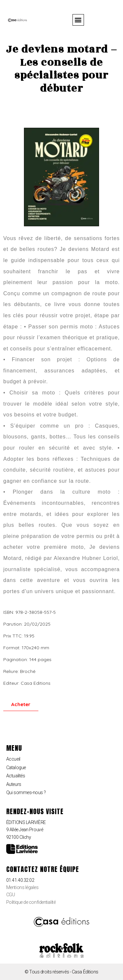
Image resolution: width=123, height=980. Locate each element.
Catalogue (16, 768)
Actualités (16, 776)
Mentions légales (22, 887)
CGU (11, 895)
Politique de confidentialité (31, 902)
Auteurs (14, 784)
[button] (78, 20)
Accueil (13, 759)
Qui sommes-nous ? (26, 792)
